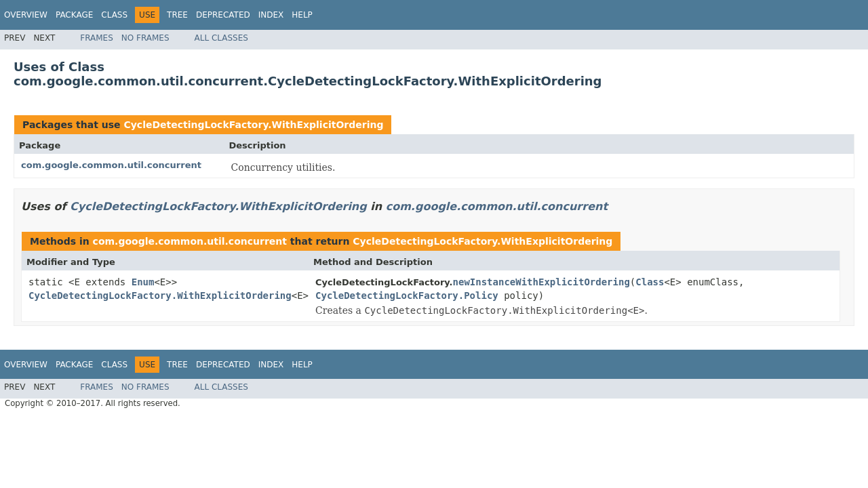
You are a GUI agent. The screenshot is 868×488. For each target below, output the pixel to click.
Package (74, 15)
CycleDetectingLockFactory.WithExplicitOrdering (253, 125)
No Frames (145, 38)
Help (302, 15)
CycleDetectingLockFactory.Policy (407, 296)
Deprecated (223, 15)
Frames (97, 38)
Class (114, 15)
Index (271, 15)
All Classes (221, 38)
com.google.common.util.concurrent (111, 165)
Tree (177, 15)
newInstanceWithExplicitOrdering (541, 282)
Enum (143, 282)
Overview (26, 15)
